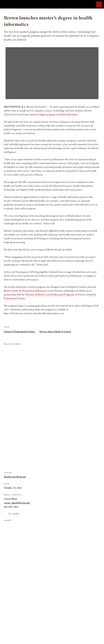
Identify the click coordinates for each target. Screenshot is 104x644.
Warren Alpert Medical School (55, 331)
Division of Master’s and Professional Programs (50, 294)
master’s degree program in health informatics (54, 114)
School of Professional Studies (19, 331)
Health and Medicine (15, 477)
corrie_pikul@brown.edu (17, 503)
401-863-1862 (11, 507)
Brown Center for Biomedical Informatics (25, 291)
